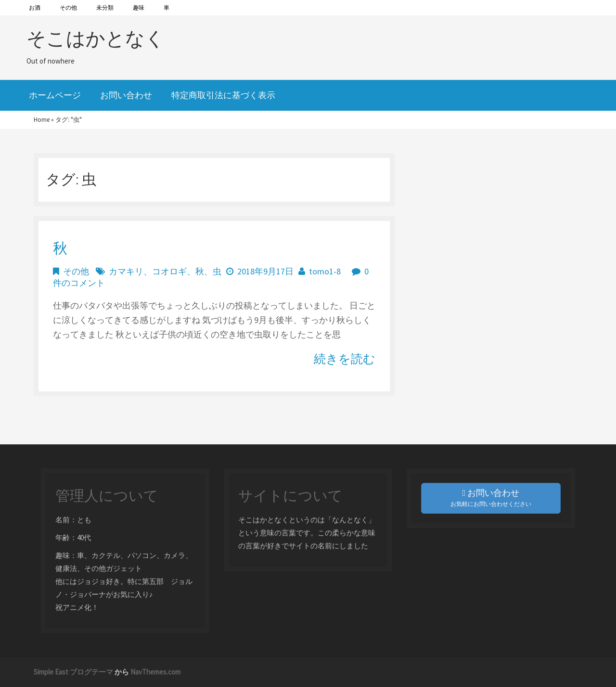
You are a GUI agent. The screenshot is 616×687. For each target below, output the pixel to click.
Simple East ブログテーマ (73, 672)
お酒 (35, 7)
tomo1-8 (325, 271)
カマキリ (126, 271)
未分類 (105, 7)
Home (42, 120)
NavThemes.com (155, 672)
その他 (68, 7)
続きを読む (345, 359)
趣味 (139, 7)
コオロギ (169, 271)
